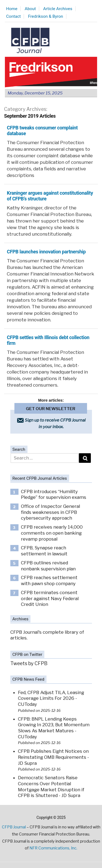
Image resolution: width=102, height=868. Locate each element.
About (30, 9)
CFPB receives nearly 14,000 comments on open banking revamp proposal (52, 533)
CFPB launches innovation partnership (46, 252)
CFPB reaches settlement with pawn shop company (49, 580)
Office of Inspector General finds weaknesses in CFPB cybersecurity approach (50, 512)
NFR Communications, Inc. (53, 848)
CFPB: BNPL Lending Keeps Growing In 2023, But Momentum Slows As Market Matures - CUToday (54, 728)
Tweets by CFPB (29, 663)
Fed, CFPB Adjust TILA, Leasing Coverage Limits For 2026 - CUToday (51, 698)
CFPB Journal (14, 827)
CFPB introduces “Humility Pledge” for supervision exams (54, 494)
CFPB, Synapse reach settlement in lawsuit (44, 551)
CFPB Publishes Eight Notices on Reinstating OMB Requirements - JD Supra (53, 757)
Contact (14, 16)
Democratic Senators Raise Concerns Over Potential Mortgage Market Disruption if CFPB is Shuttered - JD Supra (51, 786)
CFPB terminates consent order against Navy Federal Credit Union (50, 598)
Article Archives (58, 9)
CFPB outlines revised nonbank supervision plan (48, 566)
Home (12, 9)
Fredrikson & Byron (46, 16)
